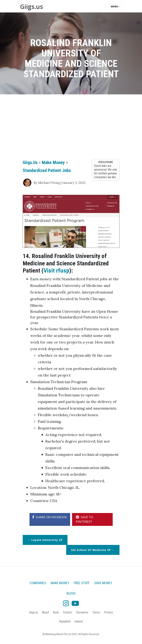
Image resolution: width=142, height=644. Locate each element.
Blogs (71, 593)
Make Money (53, 163)
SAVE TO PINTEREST (84, 519)
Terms (96, 612)
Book (56, 612)
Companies (38, 583)
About (45, 612)
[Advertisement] (71, 126)
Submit (79, 621)
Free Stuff (82, 583)
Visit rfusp (56, 270)
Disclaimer (82, 612)
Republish (65, 621)
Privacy (108, 612)
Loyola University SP (47, 540)
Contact (68, 612)
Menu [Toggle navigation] (115, 7)
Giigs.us (31, 7)
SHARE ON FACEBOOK (50, 517)
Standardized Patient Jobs (47, 170)
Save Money (103, 583)
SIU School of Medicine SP (91, 550)
